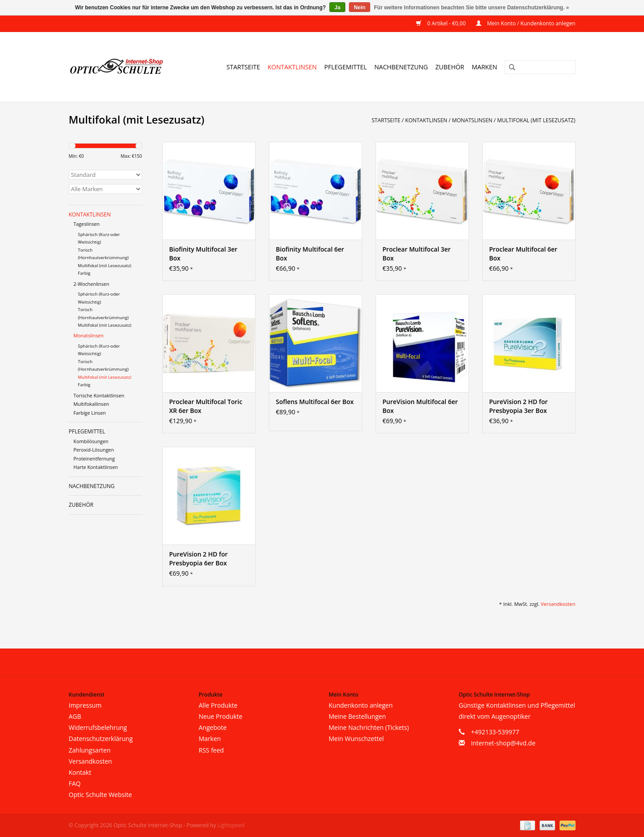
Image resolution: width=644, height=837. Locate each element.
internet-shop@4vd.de (503, 743)
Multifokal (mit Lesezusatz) (536, 120)
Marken (485, 67)
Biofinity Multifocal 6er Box (310, 254)
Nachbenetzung (401, 67)
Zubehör (450, 67)
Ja (337, 8)
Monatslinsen (472, 120)
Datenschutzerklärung (101, 739)
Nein (360, 8)
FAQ (75, 783)
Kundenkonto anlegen (361, 705)
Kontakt (80, 772)
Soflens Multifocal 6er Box (315, 402)
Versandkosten (558, 604)
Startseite (243, 67)
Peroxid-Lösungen (94, 450)
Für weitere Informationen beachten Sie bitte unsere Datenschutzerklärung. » (472, 8)
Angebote (213, 727)
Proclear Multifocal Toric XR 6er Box (206, 406)
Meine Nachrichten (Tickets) (369, 727)
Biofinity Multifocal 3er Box (204, 254)
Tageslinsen (86, 224)
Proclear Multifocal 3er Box (417, 254)
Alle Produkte (218, 705)
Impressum (85, 705)
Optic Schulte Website (100, 795)
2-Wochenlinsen (91, 284)
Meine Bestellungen (358, 716)
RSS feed (211, 750)
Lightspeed (231, 825)
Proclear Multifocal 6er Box (523, 254)
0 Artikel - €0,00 (442, 23)
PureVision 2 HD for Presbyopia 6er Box (199, 559)
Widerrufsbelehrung (98, 727)
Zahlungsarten (90, 750)
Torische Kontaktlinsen (99, 395)
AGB (75, 716)
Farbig (84, 273)
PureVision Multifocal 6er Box (420, 406)
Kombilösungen (91, 441)
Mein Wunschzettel (356, 739)
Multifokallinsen (91, 404)
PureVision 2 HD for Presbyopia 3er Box (519, 406)
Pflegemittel (346, 67)
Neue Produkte (220, 716)
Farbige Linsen (90, 413)
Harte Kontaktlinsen (96, 467)
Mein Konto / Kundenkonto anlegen (526, 23)
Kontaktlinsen (292, 67)
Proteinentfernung (94, 459)
